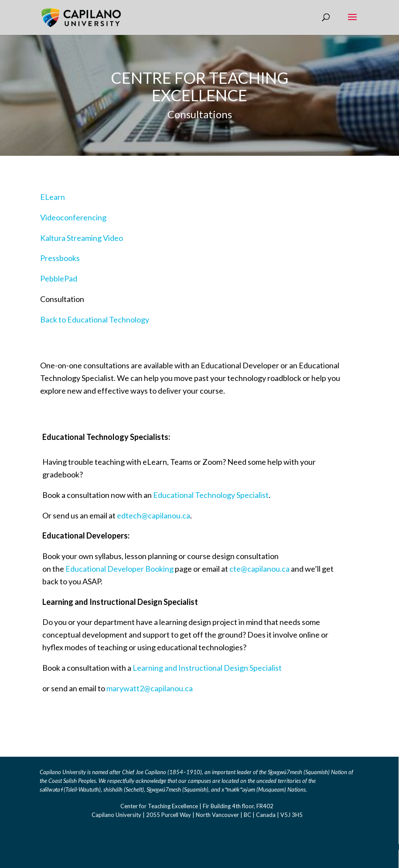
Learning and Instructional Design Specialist (207, 668)
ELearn (53, 197)
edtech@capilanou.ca (153, 515)
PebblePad (59, 278)
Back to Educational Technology (95, 319)
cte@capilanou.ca (259, 569)
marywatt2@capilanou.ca (150, 688)
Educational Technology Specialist (211, 495)
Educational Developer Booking (119, 569)
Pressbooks (60, 258)
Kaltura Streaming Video (82, 238)
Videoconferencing (73, 217)
